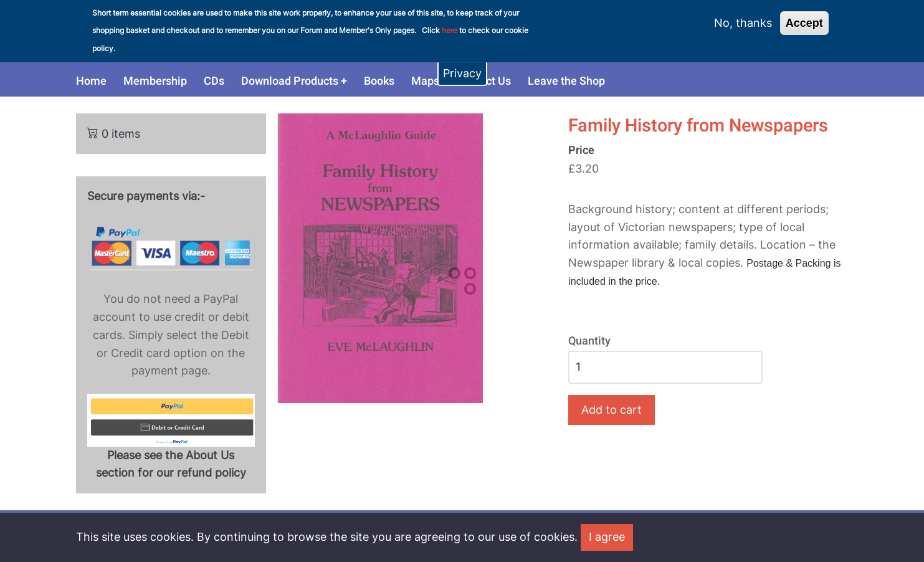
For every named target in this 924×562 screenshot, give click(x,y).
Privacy (462, 67)
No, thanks (743, 17)
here (450, 25)
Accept (804, 17)
